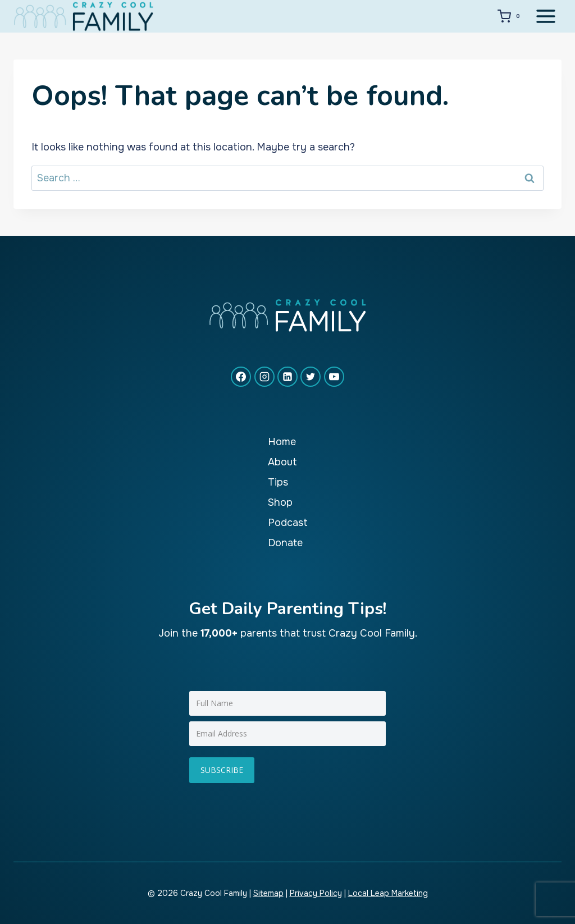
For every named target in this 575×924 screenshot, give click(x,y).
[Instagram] (264, 377)
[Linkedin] (287, 377)
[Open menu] (546, 16)
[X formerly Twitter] (311, 377)
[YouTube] (334, 377)
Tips (278, 482)
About (282, 462)
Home (282, 442)
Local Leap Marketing (388, 893)
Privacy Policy (316, 893)
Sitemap (268, 893)
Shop (280, 502)
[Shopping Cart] (511, 16)
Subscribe (222, 770)
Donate (285, 543)
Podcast (288, 523)
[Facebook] (241, 377)
